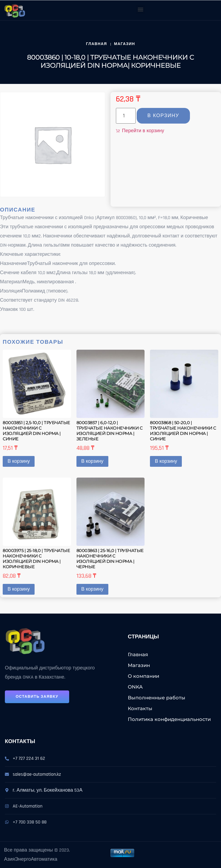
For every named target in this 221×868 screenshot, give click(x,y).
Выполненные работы (157, 698)
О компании (143, 676)
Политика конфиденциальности (169, 719)
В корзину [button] (19, 461)
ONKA (135, 687)
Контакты (140, 709)
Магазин (139, 665)
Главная (138, 655)
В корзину (163, 116)
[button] (140, 10)
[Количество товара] (126, 116)
